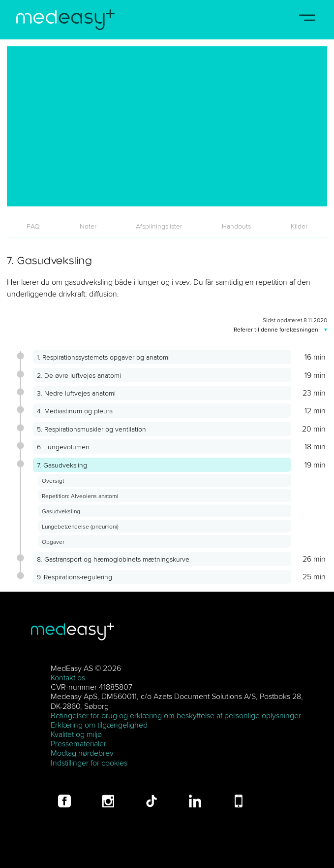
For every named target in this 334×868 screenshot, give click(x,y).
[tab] (33, 226)
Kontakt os (68, 677)
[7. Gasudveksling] (167, 127)
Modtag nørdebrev (82, 753)
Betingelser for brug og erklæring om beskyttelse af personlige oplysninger (176, 715)
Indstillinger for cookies (89, 763)
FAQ (33, 226)
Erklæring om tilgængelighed (99, 725)
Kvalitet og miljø (76, 734)
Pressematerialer (78, 743)
